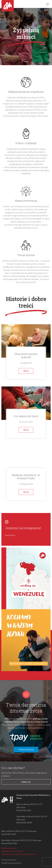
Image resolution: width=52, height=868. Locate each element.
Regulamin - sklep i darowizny (12, 851)
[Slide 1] (26, 62)
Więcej (26, 371)
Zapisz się (26, 782)
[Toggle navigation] (47, 4)
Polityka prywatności (9, 848)
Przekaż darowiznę (26, 750)
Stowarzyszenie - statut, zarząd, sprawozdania (18, 854)
